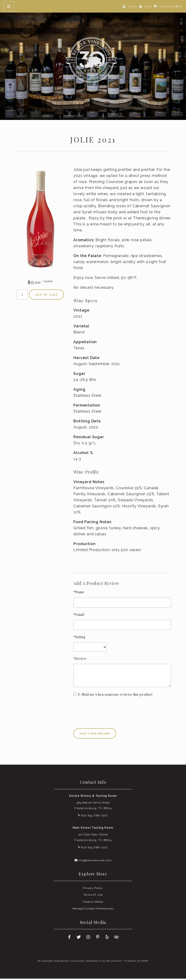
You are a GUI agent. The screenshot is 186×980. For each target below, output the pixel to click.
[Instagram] (88, 939)
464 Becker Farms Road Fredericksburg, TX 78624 (93, 807)
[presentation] (109, 711)
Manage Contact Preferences (93, 910)
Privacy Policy (93, 889)
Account (132, 6)
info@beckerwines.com (93, 861)
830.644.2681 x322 (93, 849)
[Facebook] (69, 939)
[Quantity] (22, 296)
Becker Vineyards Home (93, 61)
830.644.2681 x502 (93, 817)
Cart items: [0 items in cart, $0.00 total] (171, 6)
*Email (79, 616)
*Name (79, 593)
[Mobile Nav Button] (9, 6)
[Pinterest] (98, 939)
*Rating (79, 638)
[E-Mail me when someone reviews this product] (75, 696)
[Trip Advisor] (117, 939)
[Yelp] (107, 939)
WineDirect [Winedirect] (114, 962)
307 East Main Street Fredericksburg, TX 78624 (93, 839)
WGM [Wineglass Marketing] (145, 962)
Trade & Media (93, 903)
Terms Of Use (93, 896)
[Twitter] (79, 939)
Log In (148, 6)
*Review (80, 660)
